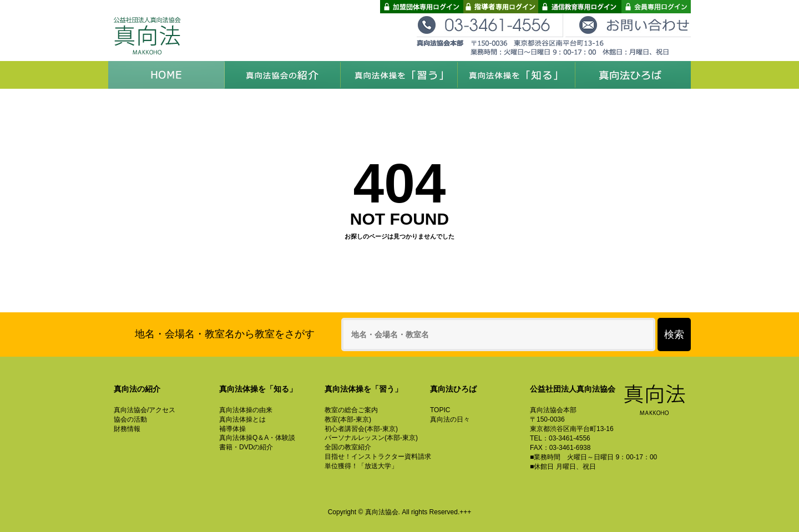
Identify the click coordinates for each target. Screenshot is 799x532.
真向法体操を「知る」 (516, 75)
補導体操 (232, 429)
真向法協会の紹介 (283, 75)
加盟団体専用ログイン (422, 7)
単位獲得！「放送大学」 (361, 466)
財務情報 (127, 429)
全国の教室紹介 (348, 447)
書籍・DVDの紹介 (246, 447)
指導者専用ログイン (501, 7)
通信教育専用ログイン (580, 7)
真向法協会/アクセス (145, 410)
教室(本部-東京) (348, 419)
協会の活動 (130, 419)
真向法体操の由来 (246, 410)
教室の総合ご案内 (351, 410)
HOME (166, 75)
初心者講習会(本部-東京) (361, 429)
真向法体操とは (242, 419)
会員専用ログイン (656, 7)
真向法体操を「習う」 (399, 75)
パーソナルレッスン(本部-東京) (371, 438)
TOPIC (440, 410)
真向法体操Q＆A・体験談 (257, 438)
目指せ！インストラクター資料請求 (378, 457)
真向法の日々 (450, 419)
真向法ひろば (633, 75)
